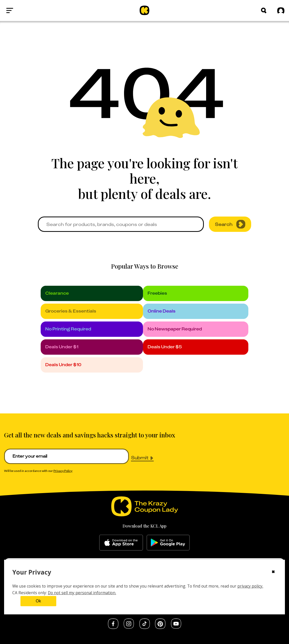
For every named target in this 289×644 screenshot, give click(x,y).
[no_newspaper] (196, 329)
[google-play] (168, 543)
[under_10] (92, 365)
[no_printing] (92, 329)
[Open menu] (22, 10)
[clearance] (92, 293)
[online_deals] (196, 311)
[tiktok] (145, 627)
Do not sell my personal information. (82, 593)
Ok (38, 601)
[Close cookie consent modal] (273, 572)
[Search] (264, 10)
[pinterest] (160, 627)
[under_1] (92, 347)
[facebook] (113, 627)
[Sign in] (281, 11)
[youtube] (176, 627)
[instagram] (129, 627)
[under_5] (196, 347)
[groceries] (92, 311)
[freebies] (196, 293)
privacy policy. (250, 586)
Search (230, 224)
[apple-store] (121, 543)
